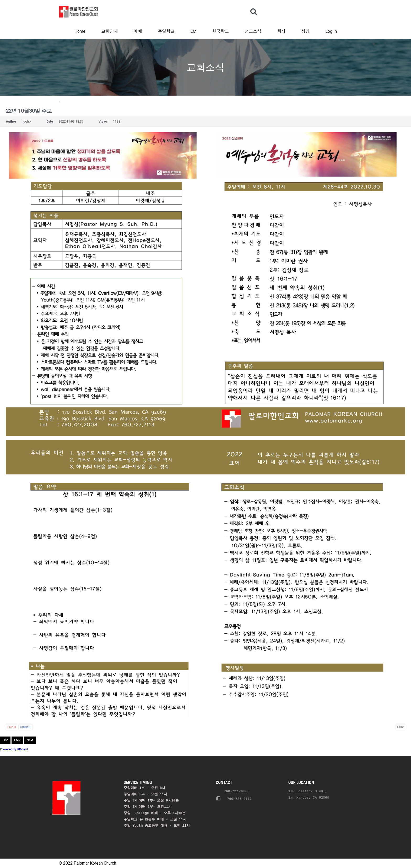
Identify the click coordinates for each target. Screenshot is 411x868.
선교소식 (253, 31)
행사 (281, 31)
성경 (305, 31)
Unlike (26, 727)
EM (193, 31)
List (5, 740)
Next (30, 740)
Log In (331, 31)
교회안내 (110, 31)
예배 (138, 31)
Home (80, 31)
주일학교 (166, 31)
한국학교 (220, 31)
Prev (17, 740)
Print (400, 727)
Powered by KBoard (14, 749)
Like (12, 727)
